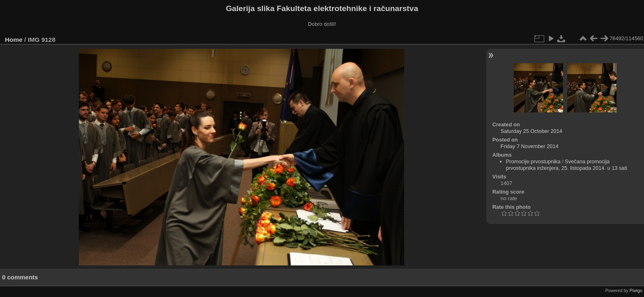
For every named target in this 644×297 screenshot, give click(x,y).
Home (14, 40)
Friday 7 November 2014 (530, 146)
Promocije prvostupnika (533, 161)
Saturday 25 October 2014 (531, 131)
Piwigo (636, 290)
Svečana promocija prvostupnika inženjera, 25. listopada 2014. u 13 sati (567, 165)
